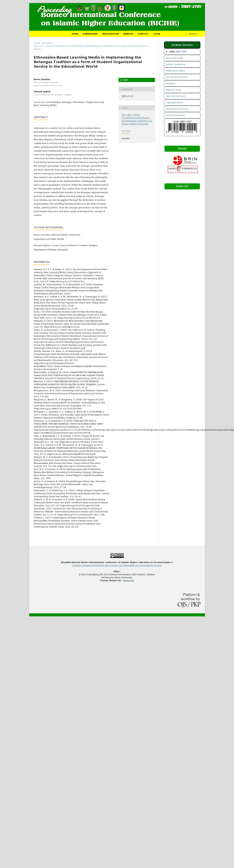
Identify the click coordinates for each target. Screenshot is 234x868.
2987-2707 (181, 52)
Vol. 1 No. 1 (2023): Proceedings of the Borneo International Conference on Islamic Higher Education (91, 46)
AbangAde (129, 580)
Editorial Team (173, 90)
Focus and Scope (174, 58)
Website (128, 34)
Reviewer (171, 83)
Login (157, 34)
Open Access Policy (176, 96)
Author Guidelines (176, 64)
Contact (143, 34)
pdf (125, 80)
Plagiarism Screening (177, 109)
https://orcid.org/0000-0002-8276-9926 (48, 85)
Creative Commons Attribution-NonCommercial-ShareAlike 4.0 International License (117, 565)
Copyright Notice (175, 102)
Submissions (90, 34)
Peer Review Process (177, 77)
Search (193, 34)
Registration (110, 34)
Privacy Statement (175, 115)
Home (75, 34)
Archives (47, 43)
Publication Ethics (175, 71)
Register (186, 5)
